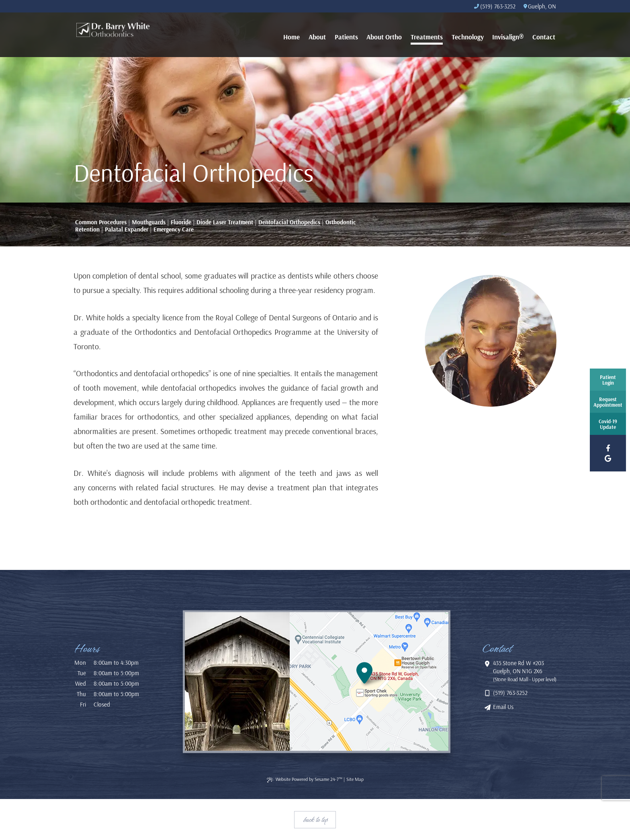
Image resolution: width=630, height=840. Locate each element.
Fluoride (181, 222)
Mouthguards (149, 222)
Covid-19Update (608, 424)
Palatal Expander (127, 229)
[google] (608, 458)
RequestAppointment (608, 402)
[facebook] (608, 448)
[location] (369, 681)
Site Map (355, 779)
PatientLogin (608, 380)
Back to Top (315, 820)
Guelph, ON (540, 6)
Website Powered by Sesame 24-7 (305, 779)
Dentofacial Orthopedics (289, 222)
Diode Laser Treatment (225, 222)
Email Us (499, 707)
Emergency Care (174, 229)
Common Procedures (101, 222)
